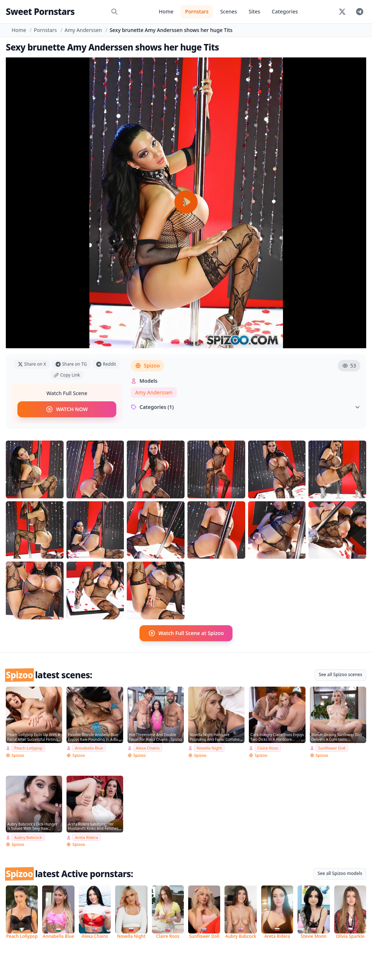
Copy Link (67, 375)
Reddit (106, 364)
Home (166, 11)
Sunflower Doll (332, 748)
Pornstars (197, 11)
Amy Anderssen (83, 30)
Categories (285, 11)
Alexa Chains (148, 748)
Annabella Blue (89, 748)
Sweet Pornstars (40, 11)
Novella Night (209, 748)
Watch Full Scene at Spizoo (186, 633)
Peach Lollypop (28, 748)
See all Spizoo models (340, 873)
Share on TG (71, 364)
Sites (254, 11)
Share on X (32, 364)
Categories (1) (246, 407)
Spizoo (147, 366)
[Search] (114, 12)
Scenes (229, 11)
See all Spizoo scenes (340, 674)
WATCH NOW (67, 409)
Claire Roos (268, 748)
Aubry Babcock (28, 837)
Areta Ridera (86, 837)
